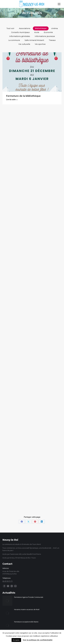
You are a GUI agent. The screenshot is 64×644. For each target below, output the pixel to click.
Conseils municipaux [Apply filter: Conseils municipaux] (20, 32)
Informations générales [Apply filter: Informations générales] (20, 36)
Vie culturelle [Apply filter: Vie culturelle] (24, 44)
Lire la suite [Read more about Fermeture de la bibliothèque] (12, 100)
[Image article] (7, 601)
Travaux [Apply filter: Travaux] (52, 40)
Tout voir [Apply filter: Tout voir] (10, 28)
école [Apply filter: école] (37, 32)
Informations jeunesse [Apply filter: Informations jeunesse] (45, 36)
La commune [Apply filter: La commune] (14, 40)
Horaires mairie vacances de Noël (27, 609)
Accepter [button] (16, 640)
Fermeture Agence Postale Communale (29, 597)
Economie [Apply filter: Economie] (48, 32)
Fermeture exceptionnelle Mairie (26, 622)
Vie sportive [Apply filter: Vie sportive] (40, 44)
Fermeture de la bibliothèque (23, 96)
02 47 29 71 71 (8, 581)
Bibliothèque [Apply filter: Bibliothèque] (41, 28)
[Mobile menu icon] (59, 4)
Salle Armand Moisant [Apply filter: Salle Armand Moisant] (34, 40)
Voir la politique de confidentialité (38, 640)
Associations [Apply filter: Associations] (25, 28)
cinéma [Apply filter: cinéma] (54, 28)
